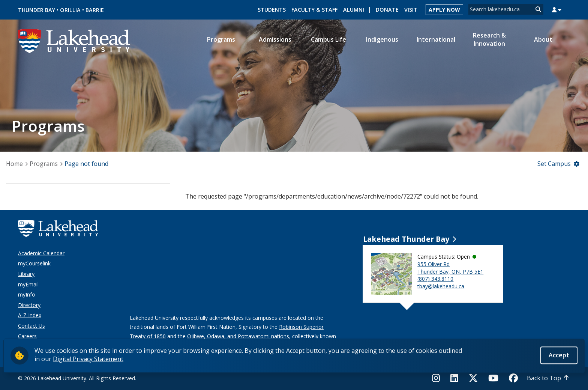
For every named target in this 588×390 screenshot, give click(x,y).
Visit (411, 10)
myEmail (28, 284)
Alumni (354, 10)
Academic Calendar (41, 253)
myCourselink (34, 263)
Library (26, 274)
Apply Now (444, 10)
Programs (44, 164)
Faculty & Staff (314, 10)
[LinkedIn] (454, 378)
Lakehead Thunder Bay (406, 239)
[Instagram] (438, 378)
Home (14, 164)
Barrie (95, 10)
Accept (559, 355)
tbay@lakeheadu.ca (441, 286)
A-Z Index (30, 315)
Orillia (70, 10)
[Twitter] (473, 378)
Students (272, 10)
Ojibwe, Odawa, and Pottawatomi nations (238, 336)
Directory (29, 305)
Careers (27, 336)
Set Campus (554, 164)
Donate (387, 10)
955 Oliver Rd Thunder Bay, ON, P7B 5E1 (450, 268)
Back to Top (544, 378)
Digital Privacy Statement (88, 359)
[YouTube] (493, 378)
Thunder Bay (37, 10)
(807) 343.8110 (435, 279)
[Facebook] (513, 378)
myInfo (27, 294)
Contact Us (31, 326)
